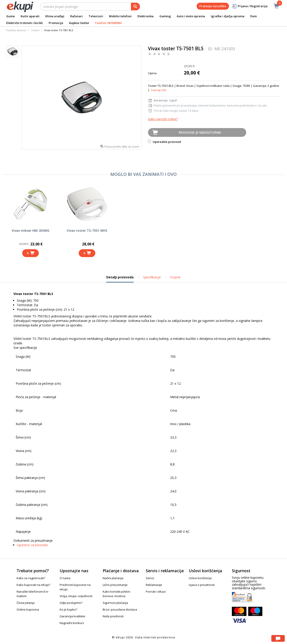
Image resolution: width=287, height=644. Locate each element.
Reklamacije (154, 585)
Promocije (56, 23)
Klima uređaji (55, 16)
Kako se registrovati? (31, 578)
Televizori (96, 16)
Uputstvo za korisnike (32, 545)
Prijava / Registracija (249, 6)
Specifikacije (152, 277)
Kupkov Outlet (79, 23)
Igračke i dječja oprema (228, 16)
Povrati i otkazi (156, 592)
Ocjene (175, 277)
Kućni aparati (30, 16)
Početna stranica (16, 30)
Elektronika (146, 16)
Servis (150, 578)
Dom (253, 16)
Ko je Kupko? (68, 609)
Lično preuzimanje (115, 585)
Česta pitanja (26, 603)
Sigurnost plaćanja (115, 603)
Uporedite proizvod (164, 142)
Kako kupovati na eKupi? (33, 585)
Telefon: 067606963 (108, 23)
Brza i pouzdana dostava (120, 609)
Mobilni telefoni (120, 16)
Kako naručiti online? (163, 119)
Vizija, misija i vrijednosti (76, 596)
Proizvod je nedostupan (200, 132)
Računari (76, 16)
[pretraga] (135, 7)
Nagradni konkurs (72, 623)
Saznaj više (159, 90)
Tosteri (35, 30)
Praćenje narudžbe (213, 6)
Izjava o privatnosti (202, 585)
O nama (65, 578)
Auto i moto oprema (191, 16)
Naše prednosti (113, 616)
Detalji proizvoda (120, 279)
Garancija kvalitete (72, 616)
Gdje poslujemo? (71, 603)
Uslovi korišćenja (200, 578)
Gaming (165, 16)
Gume (11, 16)
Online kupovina (28, 609)
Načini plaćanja (113, 578)
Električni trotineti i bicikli (25, 23)
